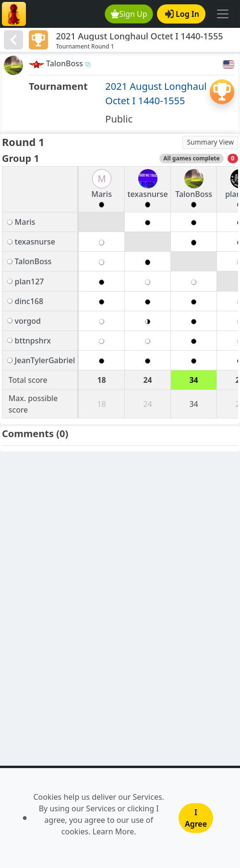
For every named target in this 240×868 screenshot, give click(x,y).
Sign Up (129, 14)
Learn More (114, 831)
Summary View (210, 142)
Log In (182, 14)
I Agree (196, 818)
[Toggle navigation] (223, 14)
